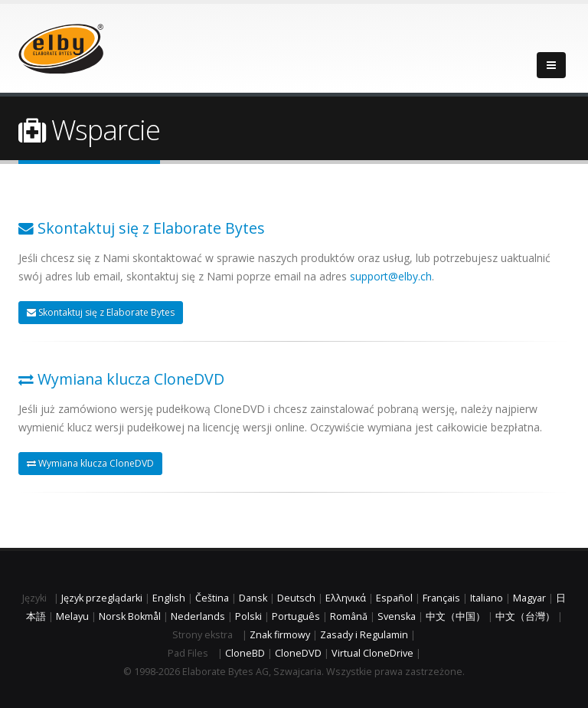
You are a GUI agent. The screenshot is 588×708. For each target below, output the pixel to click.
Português (296, 616)
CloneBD (245, 653)
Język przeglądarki (102, 598)
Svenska (397, 616)
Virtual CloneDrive (372, 653)
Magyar (529, 598)
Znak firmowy (280, 635)
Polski (248, 616)
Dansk (253, 598)
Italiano (487, 598)
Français (441, 598)
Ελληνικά (346, 598)
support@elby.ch (391, 276)
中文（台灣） (525, 616)
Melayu (72, 616)
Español (394, 598)
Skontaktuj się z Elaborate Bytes (101, 312)
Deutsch (296, 598)
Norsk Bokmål (130, 616)
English (169, 598)
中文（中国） (456, 616)
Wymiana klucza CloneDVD (90, 463)
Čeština (212, 598)
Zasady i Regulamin (364, 635)
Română (349, 616)
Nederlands (198, 616)
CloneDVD (298, 653)
